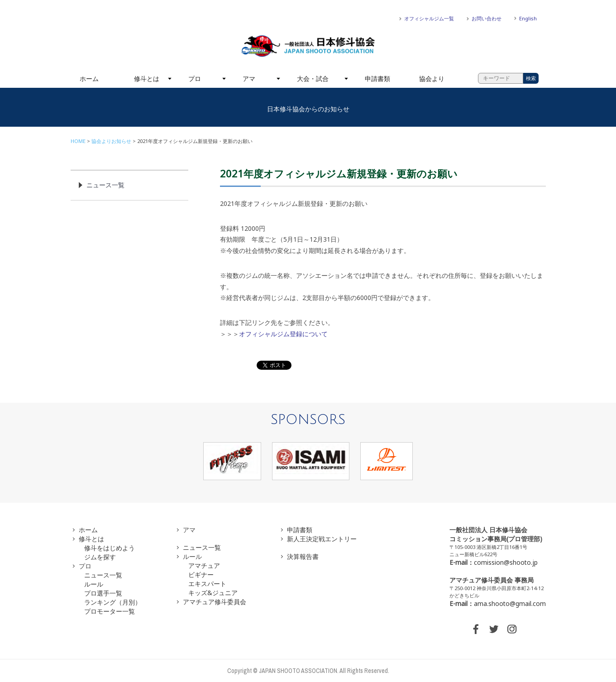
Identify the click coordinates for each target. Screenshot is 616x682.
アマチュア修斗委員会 (215, 602)
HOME (78, 141)
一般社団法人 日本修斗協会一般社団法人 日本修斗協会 (308, 46)
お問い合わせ (487, 18)
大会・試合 (313, 79)
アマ (249, 79)
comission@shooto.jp (506, 562)
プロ (195, 79)
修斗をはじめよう (110, 548)
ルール (94, 584)
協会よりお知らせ (111, 141)
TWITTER (494, 629)
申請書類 (377, 79)
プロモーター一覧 (110, 611)
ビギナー (201, 575)
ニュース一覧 (105, 185)
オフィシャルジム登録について (283, 334)
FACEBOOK (476, 629)
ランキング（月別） (113, 602)
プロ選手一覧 (103, 593)
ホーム (89, 79)
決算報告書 (303, 556)
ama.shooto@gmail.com (510, 603)
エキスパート (207, 584)
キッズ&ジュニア (213, 593)
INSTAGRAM (512, 629)
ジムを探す (100, 557)
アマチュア (204, 565)
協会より (432, 79)
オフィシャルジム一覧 (429, 18)
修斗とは (147, 79)
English (528, 18)
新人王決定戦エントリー (322, 539)
